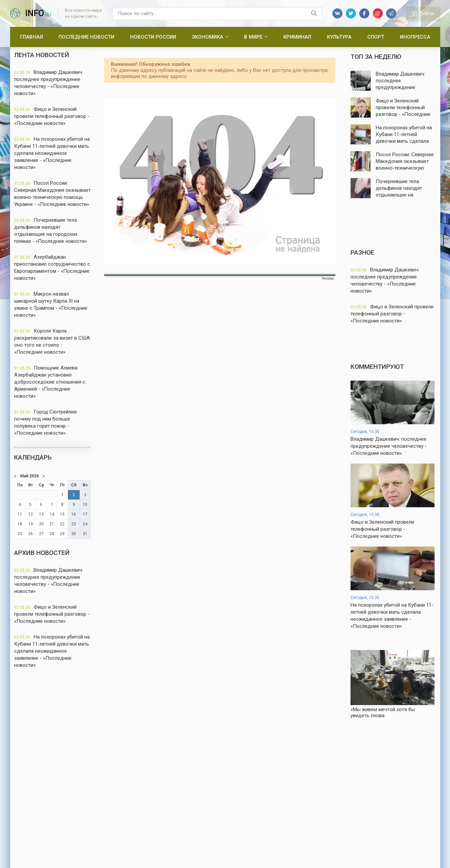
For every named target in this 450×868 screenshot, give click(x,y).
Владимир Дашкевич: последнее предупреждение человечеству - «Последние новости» (49, 83)
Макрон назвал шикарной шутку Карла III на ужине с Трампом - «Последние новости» (51, 305)
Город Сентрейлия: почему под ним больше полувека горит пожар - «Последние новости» (46, 422)
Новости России (153, 37)
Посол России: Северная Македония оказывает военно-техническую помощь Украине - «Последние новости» (52, 194)
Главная (32, 37)
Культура (339, 37)
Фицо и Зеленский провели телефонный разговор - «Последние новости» (52, 116)
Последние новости (86, 37)
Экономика (208, 37)
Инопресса (415, 37)
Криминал (297, 37)
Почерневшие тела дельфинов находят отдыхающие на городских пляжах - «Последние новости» (51, 231)
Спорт (376, 37)
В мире (253, 37)
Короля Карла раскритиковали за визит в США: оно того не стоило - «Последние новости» (52, 341)
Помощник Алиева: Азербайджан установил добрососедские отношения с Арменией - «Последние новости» (50, 382)
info (38, 13)
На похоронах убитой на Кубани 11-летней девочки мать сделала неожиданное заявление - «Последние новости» (52, 153)
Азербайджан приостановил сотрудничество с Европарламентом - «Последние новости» (52, 268)
